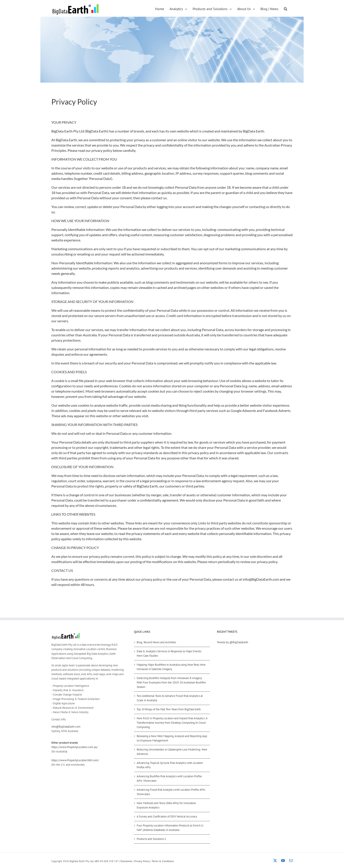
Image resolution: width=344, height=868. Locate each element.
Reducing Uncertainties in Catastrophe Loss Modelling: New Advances (172, 752)
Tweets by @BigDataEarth (233, 642)
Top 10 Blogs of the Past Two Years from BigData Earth (169, 709)
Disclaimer (126, 861)
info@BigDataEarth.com (66, 727)
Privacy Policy (142, 861)
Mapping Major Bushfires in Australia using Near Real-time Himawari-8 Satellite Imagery (171, 667)
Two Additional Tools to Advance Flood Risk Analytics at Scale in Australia (170, 698)
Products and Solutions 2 (151, 839)
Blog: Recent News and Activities (156, 642)
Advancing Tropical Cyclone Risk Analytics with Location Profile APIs (170, 765)
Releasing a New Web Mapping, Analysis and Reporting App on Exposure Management (172, 738)
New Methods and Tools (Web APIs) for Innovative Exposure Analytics (166, 805)
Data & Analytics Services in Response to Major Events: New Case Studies (169, 653)
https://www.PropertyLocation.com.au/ (75, 747)
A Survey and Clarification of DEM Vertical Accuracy (167, 816)
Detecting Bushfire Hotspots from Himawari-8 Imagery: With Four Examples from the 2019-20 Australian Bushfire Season (171, 682)
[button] (286, 8)
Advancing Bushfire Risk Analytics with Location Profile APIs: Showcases (169, 778)
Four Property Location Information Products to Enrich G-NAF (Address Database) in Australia (170, 828)
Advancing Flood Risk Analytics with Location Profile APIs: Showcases (171, 792)
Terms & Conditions (163, 861)
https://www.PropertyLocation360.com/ (75, 760)
